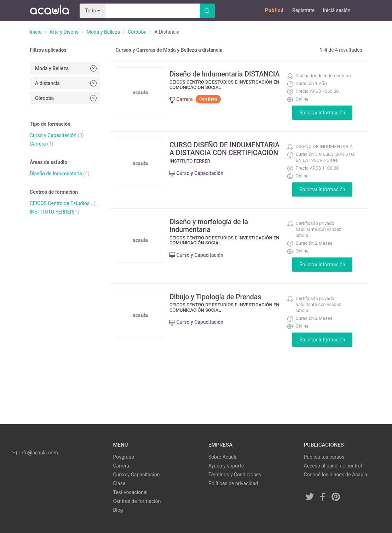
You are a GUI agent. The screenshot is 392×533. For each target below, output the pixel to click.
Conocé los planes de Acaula (336, 475)
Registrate (303, 10)
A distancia (67, 83)
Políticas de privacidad (233, 483)
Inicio (36, 32)
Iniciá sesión (337, 10)
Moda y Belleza (103, 32)
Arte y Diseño (64, 32)
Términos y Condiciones (235, 475)
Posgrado (124, 457)
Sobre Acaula (223, 457)
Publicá (275, 10)
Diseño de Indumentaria (56, 174)
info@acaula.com (34, 453)
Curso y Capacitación (53, 135)
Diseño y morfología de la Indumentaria (212, 226)
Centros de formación (137, 501)
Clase (119, 483)
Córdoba (137, 32)
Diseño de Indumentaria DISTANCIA (209, 78)
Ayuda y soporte (226, 466)
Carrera (38, 144)
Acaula (49, 11)
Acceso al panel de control (333, 466)
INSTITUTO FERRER (51, 212)
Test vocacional (130, 492)
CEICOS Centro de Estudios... (62, 203)
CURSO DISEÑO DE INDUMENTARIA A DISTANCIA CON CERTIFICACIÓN (219, 153)
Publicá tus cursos (324, 457)
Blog (118, 510)
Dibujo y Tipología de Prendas (219, 297)
